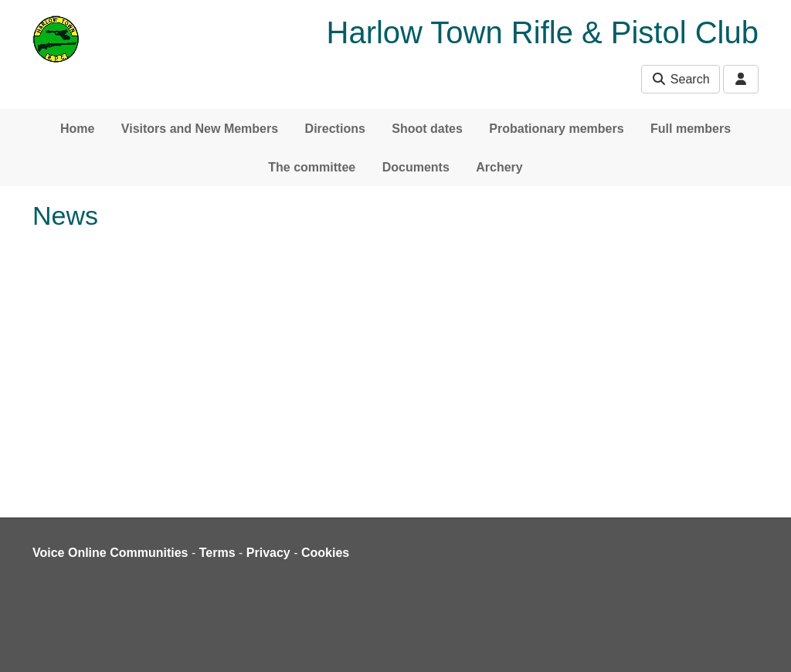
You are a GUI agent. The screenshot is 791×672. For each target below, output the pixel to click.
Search (680, 79)
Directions (335, 129)
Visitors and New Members (200, 129)
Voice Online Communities (110, 553)
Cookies (325, 553)
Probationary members (556, 129)
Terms (217, 553)
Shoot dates (427, 129)
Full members (691, 129)
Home (77, 129)
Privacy (268, 553)
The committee (312, 167)
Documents (416, 167)
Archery (499, 167)
